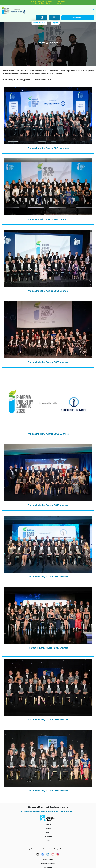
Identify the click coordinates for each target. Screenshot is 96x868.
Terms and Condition (48, 863)
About (48, 832)
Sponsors (48, 829)
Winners (48, 825)
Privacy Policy (48, 859)
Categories (48, 836)
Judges (48, 840)
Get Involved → (78, 18)
